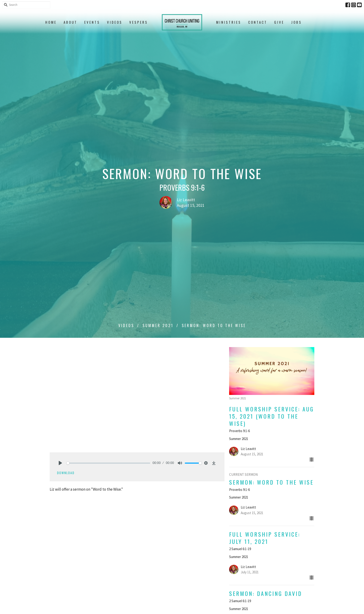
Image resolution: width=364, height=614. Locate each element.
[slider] (108, 463)
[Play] (60, 463)
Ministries (229, 22)
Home (51, 22)
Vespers (139, 22)
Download (66, 473)
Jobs (296, 22)
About (70, 22)
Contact (258, 22)
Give (279, 22)
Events (92, 22)
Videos (115, 22)
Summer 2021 (158, 325)
